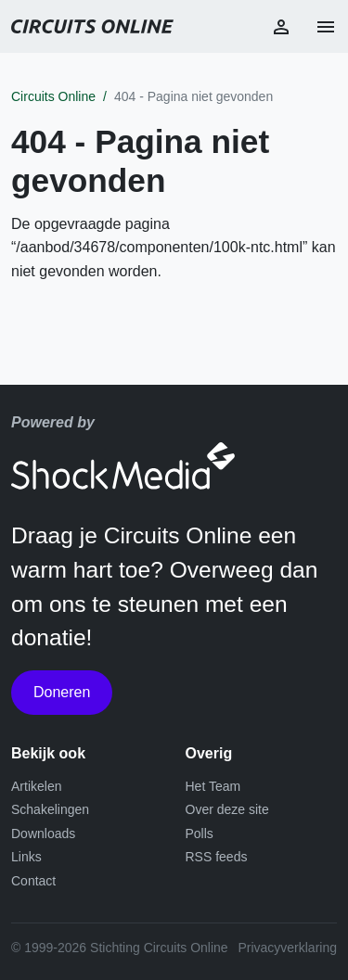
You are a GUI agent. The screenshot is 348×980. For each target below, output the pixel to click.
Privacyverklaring (287, 948)
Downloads (43, 834)
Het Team (213, 786)
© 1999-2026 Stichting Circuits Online (120, 948)
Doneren (62, 692)
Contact (33, 881)
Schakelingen (50, 809)
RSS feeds (217, 857)
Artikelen (36, 786)
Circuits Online (53, 96)
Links (26, 857)
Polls (200, 834)
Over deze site (227, 809)
